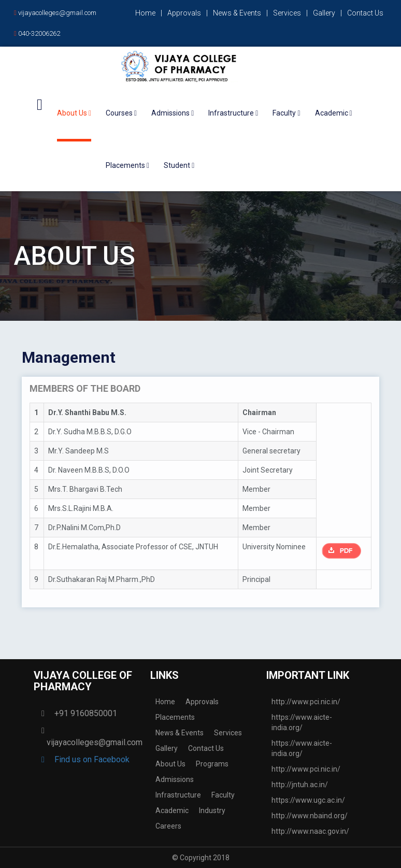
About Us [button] (74, 113)
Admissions (175, 779)
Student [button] (179, 165)
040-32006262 (37, 33)
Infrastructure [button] (233, 113)
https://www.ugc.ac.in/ (308, 800)
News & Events (237, 13)
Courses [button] (121, 113)
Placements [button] (127, 165)
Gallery (324, 13)
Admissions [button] (173, 113)
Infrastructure (178, 795)
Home (145, 13)
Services (287, 13)
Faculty (223, 795)
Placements (175, 717)
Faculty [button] (286, 113)
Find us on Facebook (88, 759)
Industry (212, 810)
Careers (168, 826)
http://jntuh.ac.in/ (300, 785)
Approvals (184, 13)
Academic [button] (334, 113)
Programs (212, 764)
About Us (170, 764)
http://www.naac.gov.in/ (310, 831)
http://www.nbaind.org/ (310, 816)
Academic (172, 810)
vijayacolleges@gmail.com (55, 13)
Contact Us (365, 13)
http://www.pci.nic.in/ (306, 702)
